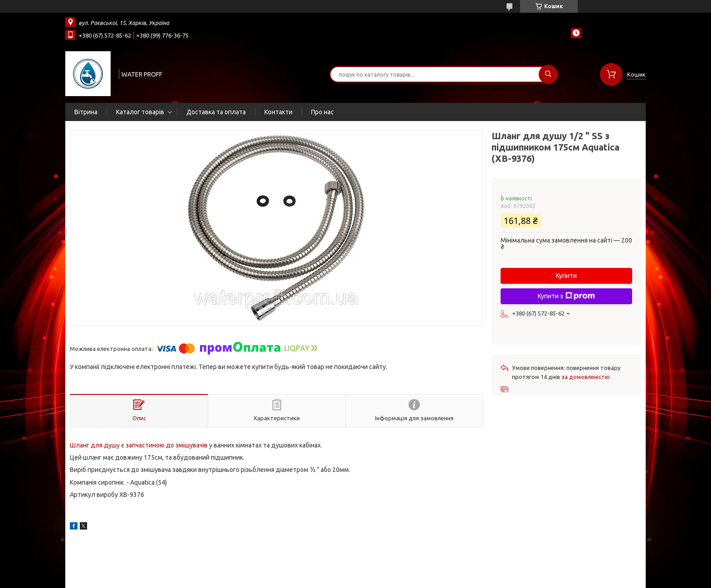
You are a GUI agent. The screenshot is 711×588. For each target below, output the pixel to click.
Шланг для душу (95, 445)
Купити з (566, 296)
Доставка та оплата (216, 112)
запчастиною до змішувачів (167, 445)
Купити (566, 276)
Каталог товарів (140, 112)
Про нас (322, 112)
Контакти (278, 112)
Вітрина (86, 112)
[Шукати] (548, 74)
